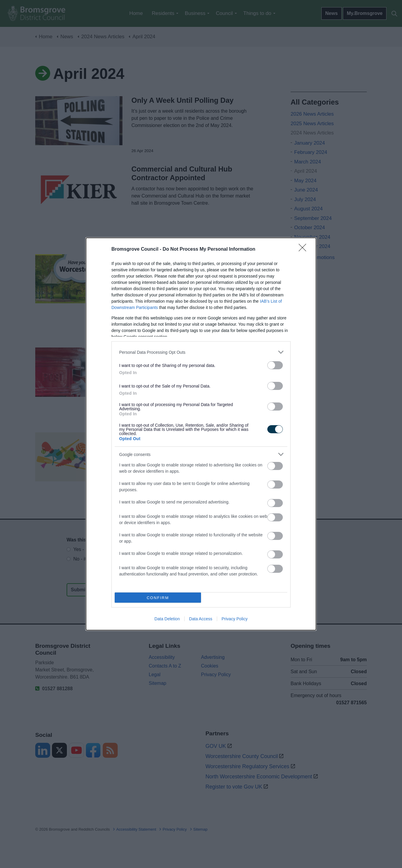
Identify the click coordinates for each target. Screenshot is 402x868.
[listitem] (201, 352)
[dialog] (201, 434)
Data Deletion (167, 619)
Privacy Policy (235, 619)
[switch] (275, 365)
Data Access (201, 619)
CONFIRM (158, 598)
